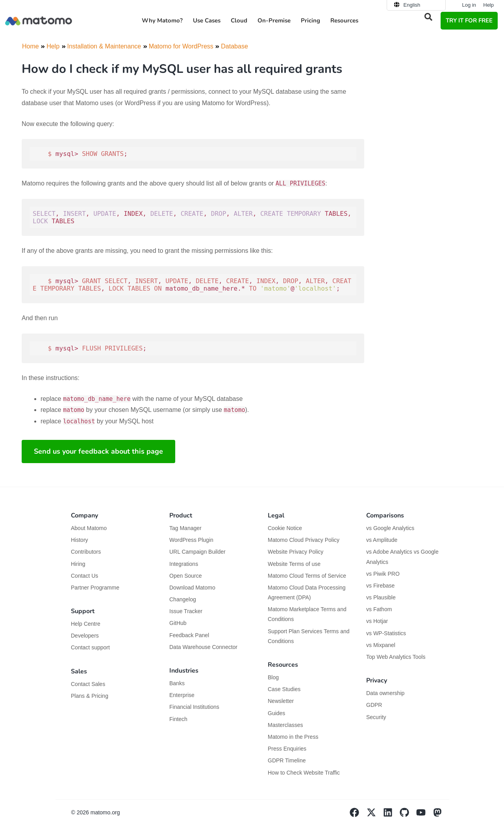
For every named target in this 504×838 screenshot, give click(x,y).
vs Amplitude (382, 540)
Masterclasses (285, 725)
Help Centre (86, 624)
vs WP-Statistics (386, 633)
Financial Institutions (195, 707)
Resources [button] (344, 20)
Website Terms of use (294, 564)
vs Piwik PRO (383, 574)
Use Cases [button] (207, 20)
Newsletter (281, 701)
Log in (469, 5)
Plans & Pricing (90, 696)
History (80, 540)
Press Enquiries (287, 749)
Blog (273, 677)
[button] (428, 17)
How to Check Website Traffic (304, 773)
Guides (276, 713)
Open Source (186, 576)
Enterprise (183, 695)
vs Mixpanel (381, 645)
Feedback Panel (189, 635)
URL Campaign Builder (197, 552)
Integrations (184, 564)
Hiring (78, 564)
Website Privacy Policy (296, 552)
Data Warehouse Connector (203, 647)
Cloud (239, 20)
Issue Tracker (186, 611)
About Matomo (89, 528)
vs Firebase (380, 586)
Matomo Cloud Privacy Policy (304, 540)
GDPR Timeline (287, 760)
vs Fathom (379, 609)
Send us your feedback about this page (98, 451)
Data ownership (385, 693)
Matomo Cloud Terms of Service (307, 576)
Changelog (183, 599)
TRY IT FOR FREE (469, 20)
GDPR (374, 705)
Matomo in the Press (293, 737)
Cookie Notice (285, 528)
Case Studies (284, 689)
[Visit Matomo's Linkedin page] (391, 815)
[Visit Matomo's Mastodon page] (441, 815)
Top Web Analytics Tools (396, 657)
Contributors (86, 552)
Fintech (178, 719)
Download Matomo (192, 588)
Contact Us (84, 576)
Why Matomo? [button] (162, 20)
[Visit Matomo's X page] (375, 815)
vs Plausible (381, 597)
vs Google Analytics (390, 528)
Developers (85, 636)
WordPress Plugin (191, 540)
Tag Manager (185, 528)
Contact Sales (88, 684)
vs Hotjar (377, 621)
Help (488, 5)
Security (376, 717)
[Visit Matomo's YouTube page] (424, 815)
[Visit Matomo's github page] (408, 815)
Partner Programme (95, 588)
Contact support (90, 647)
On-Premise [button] (274, 20)
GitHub (178, 623)
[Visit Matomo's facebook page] (358, 815)
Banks (178, 683)
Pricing (310, 20)
